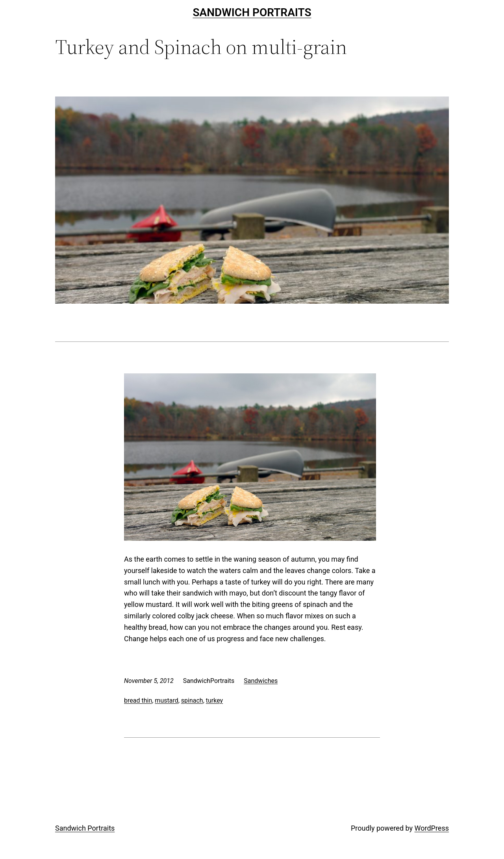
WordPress (432, 828)
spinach (192, 700)
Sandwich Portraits (252, 12)
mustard (166, 700)
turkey (214, 700)
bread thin (138, 700)
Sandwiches (261, 681)
